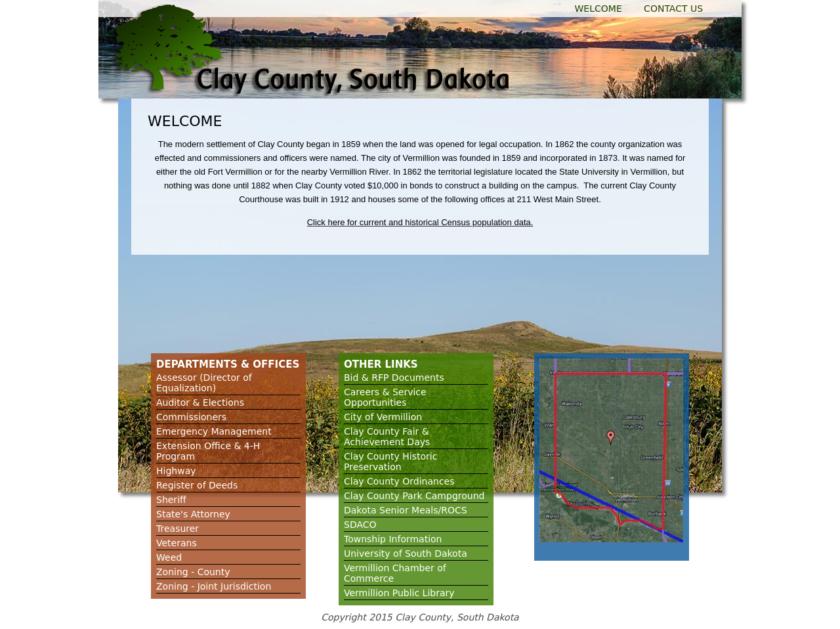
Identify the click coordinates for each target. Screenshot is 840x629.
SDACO (360, 525)
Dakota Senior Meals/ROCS (406, 510)
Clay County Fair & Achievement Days (387, 437)
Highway (176, 471)
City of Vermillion (383, 417)
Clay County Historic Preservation (390, 462)
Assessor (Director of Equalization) (204, 383)
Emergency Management (214, 431)
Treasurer (178, 529)
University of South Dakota (406, 553)
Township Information (393, 539)
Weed (169, 557)
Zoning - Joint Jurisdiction (214, 586)
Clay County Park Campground (414, 496)
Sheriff (171, 500)
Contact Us (673, 9)
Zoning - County (193, 572)
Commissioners (191, 417)
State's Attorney (193, 514)
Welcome (598, 9)
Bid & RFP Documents (394, 378)
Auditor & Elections (200, 402)
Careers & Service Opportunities (385, 397)
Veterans (177, 543)
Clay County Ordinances (399, 481)
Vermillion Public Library (399, 593)
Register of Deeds (197, 485)
